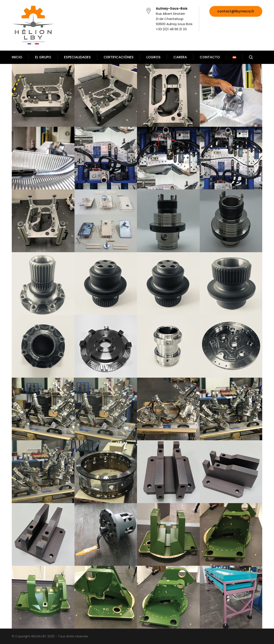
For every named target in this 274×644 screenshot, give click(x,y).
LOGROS (153, 57)
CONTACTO (210, 57)
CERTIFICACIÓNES (119, 57)
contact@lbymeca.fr (236, 11)
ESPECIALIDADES (77, 57)
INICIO (17, 57)
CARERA (180, 57)
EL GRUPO (43, 57)
